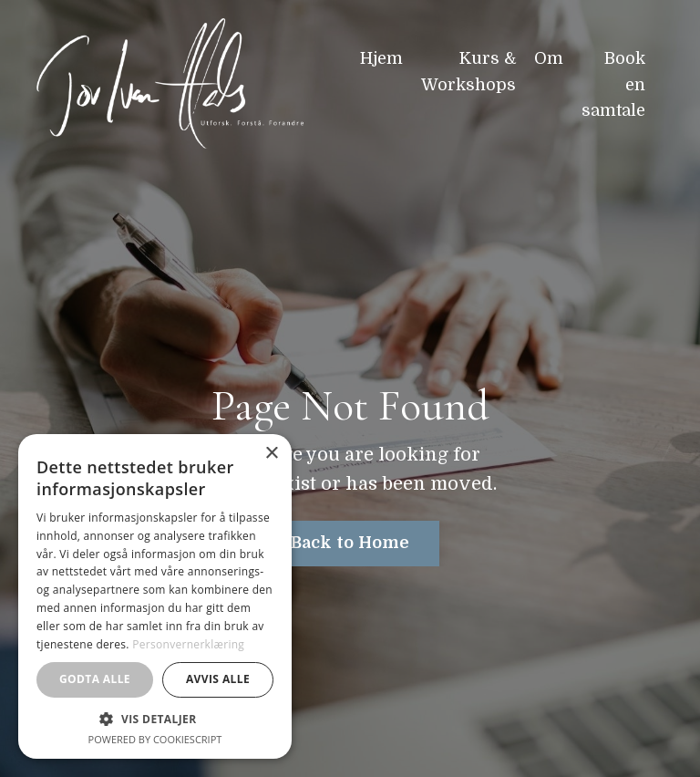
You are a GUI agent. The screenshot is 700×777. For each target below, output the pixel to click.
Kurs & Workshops (468, 72)
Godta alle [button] (95, 679)
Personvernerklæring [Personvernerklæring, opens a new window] (188, 644)
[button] (155, 719)
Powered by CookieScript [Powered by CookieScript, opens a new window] (155, 739)
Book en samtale (613, 85)
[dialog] (155, 596)
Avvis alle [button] (218, 679)
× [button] (271, 454)
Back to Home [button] (350, 543)
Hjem (381, 58)
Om (549, 58)
